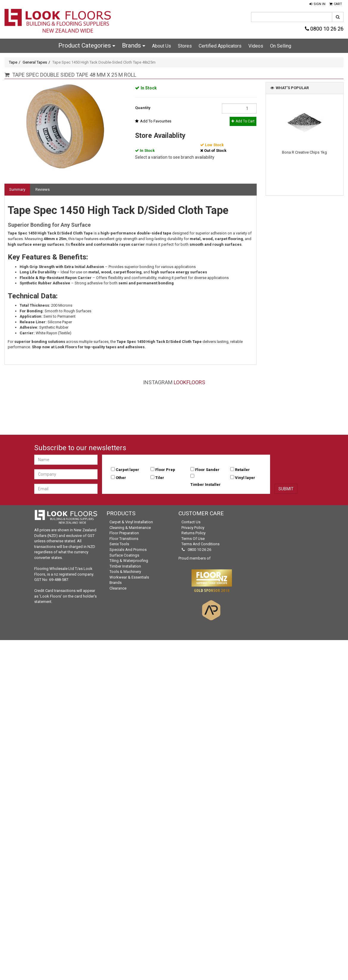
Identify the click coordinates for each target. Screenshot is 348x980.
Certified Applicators (220, 46)
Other (121, 478)
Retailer (242, 470)
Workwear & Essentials (129, 577)
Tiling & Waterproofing (129, 561)
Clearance (118, 588)
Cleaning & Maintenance (130, 528)
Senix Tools (119, 544)
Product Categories (87, 45)
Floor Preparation (124, 533)
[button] (317, 4)
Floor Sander (207, 470)
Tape (13, 62)
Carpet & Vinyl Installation (131, 522)
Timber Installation (125, 566)
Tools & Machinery (125, 572)
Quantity (143, 108)
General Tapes (35, 62)
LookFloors (189, 382)
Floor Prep (165, 470)
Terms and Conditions (200, 544)
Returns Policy (193, 533)
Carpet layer (127, 470)
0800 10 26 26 (324, 29)
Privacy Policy (193, 528)
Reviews (43, 189)
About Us (162, 46)
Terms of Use (193, 539)
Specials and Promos (128, 550)
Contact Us (191, 522)
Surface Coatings (124, 555)
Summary (17, 189)
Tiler (160, 478)
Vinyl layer (245, 478)
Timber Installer (206, 485)
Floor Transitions (124, 539)
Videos (256, 46)
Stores (185, 46)
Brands (134, 45)
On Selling (281, 46)
